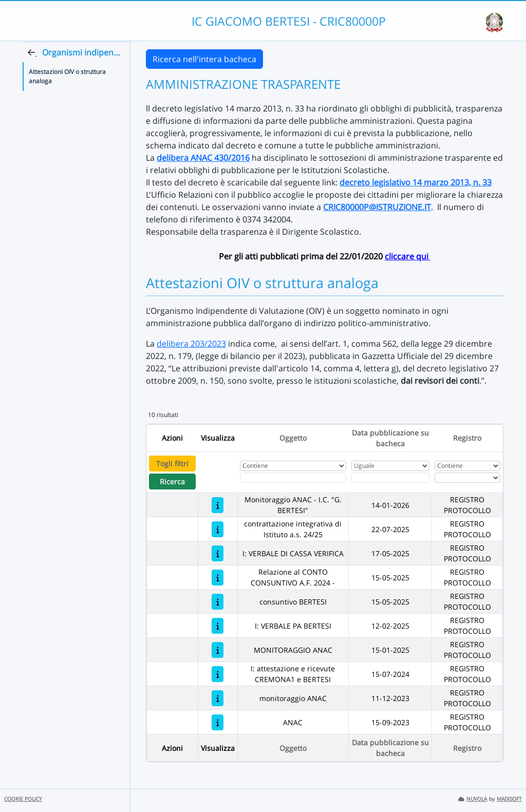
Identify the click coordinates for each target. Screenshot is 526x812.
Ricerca (172, 481)
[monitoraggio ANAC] (218, 698)
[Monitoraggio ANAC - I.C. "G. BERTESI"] (218, 505)
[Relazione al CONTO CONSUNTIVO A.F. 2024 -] (218, 578)
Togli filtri (172, 464)
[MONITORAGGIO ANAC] (218, 650)
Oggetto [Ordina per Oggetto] (293, 438)
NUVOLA (473, 799)
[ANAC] (218, 722)
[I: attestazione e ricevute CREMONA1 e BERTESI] (218, 674)
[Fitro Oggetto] (293, 478)
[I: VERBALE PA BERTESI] (218, 626)
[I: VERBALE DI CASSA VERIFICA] (218, 553)
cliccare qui (408, 256)
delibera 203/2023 (191, 344)
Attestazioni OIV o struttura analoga (67, 96)
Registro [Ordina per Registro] (467, 438)
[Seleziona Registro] (467, 478)
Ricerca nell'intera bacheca (204, 59)
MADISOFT (509, 799)
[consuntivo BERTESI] (218, 602)
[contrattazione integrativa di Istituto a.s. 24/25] (218, 529)
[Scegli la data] (391, 478)
